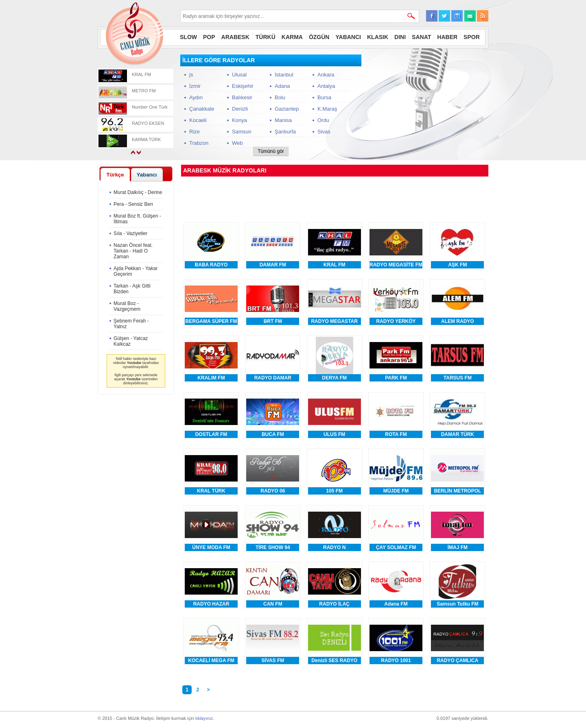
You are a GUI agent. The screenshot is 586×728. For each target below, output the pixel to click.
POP (209, 37)
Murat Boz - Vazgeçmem (127, 306)
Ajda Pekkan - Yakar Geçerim (136, 271)
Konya (239, 120)
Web (237, 143)
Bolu (280, 97)
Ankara (326, 75)
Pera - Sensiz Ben (133, 204)
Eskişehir (243, 86)
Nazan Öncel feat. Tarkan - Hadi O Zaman (133, 251)
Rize (195, 132)
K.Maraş (327, 109)
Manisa (283, 120)
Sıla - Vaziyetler (130, 233)
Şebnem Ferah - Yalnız (131, 324)
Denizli (240, 109)
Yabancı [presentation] (147, 175)
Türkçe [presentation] (115, 175)
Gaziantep (287, 109)
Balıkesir (242, 97)
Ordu (323, 120)
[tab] (115, 174)
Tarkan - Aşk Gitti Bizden (132, 289)
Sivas (324, 132)
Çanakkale (202, 109)
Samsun (242, 132)
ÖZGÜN (319, 37)
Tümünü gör (271, 151)
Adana (282, 86)
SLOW (188, 37)
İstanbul (284, 75)
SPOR (472, 37)
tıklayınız (204, 718)
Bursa (324, 97)
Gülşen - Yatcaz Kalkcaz (131, 341)
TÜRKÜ (266, 37)
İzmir (195, 86)
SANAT (421, 37)
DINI (400, 37)
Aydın (196, 97)
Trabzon (199, 143)
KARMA (292, 37)
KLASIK (378, 37)
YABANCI (348, 37)
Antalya (326, 86)
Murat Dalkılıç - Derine (138, 192)
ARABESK (235, 37)
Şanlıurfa (285, 132)
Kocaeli (198, 120)
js (191, 75)
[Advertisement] (427, 105)
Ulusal (239, 75)
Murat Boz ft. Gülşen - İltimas (137, 219)
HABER (447, 37)
